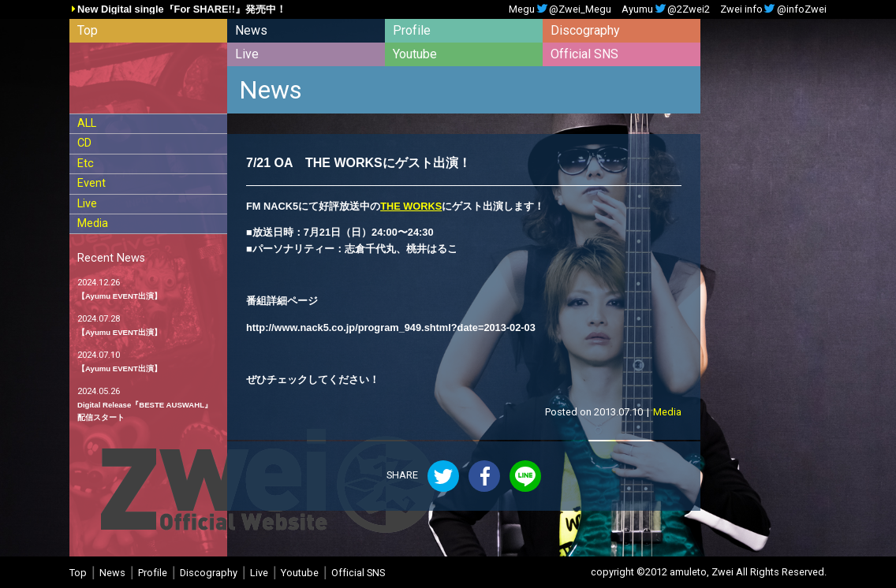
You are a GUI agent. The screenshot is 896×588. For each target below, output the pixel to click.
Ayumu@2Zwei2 (666, 10)
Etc (86, 164)
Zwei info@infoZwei (773, 10)
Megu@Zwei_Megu (560, 10)
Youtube (415, 54)
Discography (585, 30)
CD (84, 143)
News (251, 30)
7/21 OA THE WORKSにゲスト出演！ (358, 163)
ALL (87, 123)
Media (93, 223)
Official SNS (584, 54)
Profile (412, 30)
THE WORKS (411, 206)
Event (91, 183)
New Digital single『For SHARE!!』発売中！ (182, 10)
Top (88, 30)
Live (247, 54)
